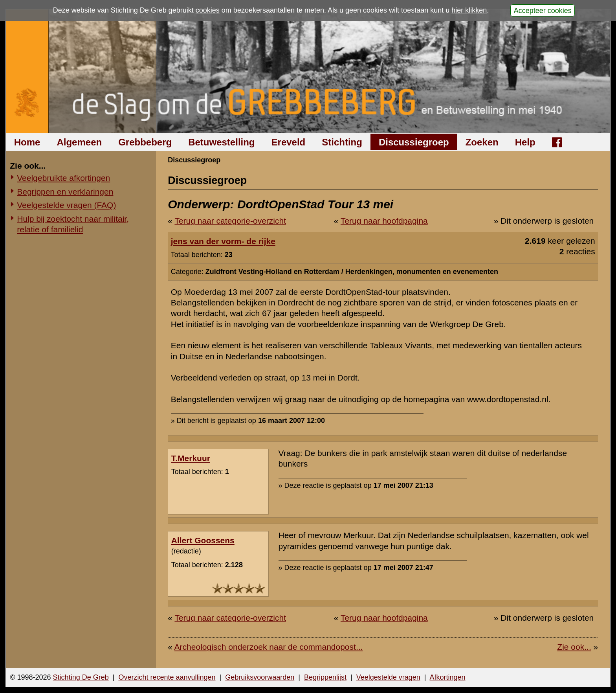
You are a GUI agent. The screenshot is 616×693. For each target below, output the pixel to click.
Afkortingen (448, 677)
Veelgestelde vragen (388, 677)
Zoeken (482, 142)
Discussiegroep (414, 142)
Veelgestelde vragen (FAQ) (66, 205)
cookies (208, 10)
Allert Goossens (203, 540)
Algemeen (79, 142)
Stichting (342, 142)
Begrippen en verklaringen (65, 192)
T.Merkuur (191, 458)
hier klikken (469, 10)
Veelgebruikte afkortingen (63, 178)
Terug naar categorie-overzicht (230, 221)
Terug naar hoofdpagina (384, 221)
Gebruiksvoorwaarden (260, 677)
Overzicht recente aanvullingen (167, 677)
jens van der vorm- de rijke (223, 241)
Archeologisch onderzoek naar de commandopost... (269, 647)
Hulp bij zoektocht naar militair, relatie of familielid (73, 224)
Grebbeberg (145, 142)
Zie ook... (574, 647)
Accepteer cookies (543, 10)
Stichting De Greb (81, 677)
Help (525, 142)
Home (27, 142)
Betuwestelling (221, 142)
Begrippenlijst (325, 677)
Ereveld (289, 142)
